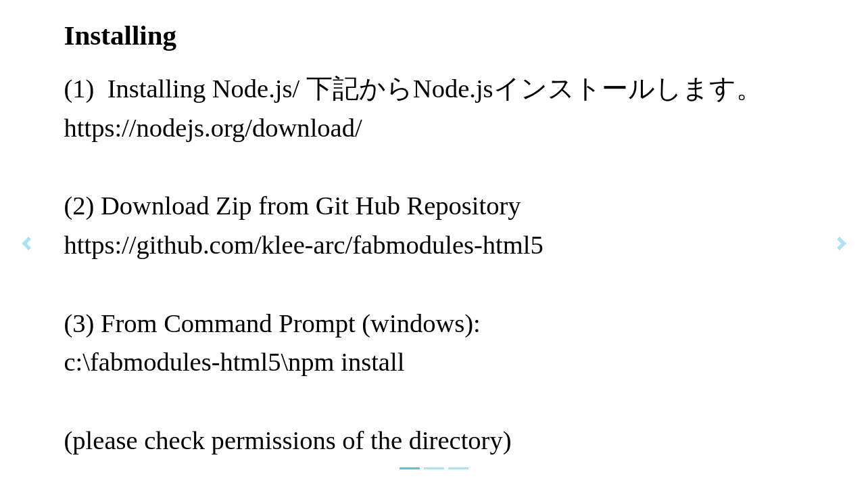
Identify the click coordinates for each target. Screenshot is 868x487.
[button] (26, 243)
